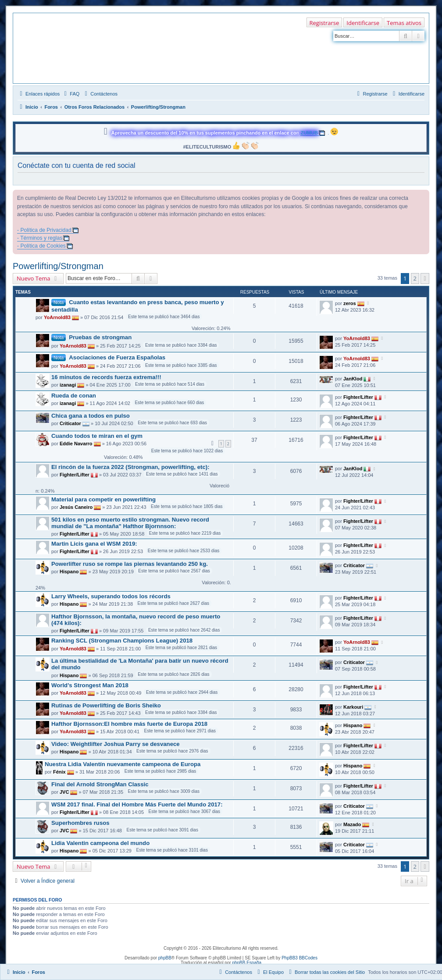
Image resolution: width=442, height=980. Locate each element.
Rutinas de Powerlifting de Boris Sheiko (106, 705)
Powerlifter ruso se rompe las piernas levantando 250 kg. (130, 564)
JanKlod (353, 378)
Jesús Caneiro (76, 507)
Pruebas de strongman (100, 337)
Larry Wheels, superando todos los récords (111, 596)
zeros (350, 303)
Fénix (59, 772)
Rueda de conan (74, 396)
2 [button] (415, 278)
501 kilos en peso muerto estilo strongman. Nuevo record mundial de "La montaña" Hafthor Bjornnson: (130, 523)
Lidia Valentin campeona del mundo (100, 843)
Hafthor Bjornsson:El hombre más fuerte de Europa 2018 (129, 724)
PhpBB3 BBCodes (299, 958)
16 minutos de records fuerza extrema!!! (106, 377)
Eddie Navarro (76, 444)
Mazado (352, 824)
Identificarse (363, 23)
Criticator (70, 423)
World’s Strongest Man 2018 (90, 685)
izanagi (68, 385)
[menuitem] (71, 94)
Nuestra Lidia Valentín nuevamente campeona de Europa (123, 764)
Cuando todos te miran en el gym (97, 436)
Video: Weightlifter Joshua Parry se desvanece (116, 744)
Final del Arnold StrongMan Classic (100, 784)
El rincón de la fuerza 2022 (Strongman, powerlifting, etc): (130, 467)
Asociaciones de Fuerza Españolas (117, 357)
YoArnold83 (57, 317)
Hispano (69, 572)
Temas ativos (404, 23)
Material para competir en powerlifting (103, 499)
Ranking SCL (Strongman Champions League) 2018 (122, 641)
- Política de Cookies (41, 246)
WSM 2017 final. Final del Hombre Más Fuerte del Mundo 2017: (137, 804)
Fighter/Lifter (358, 397)
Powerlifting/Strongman (58, 266)
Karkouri (353, 707)
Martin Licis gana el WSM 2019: (94, 544)
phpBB (165, 958)
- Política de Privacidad (44, 230)
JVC (64, 792)
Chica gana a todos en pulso (91, 416)
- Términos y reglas (40, 238)
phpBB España (247, 963)
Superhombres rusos (80, 823)
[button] (425, 278)
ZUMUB (309, 133)
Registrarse (324, 23)
